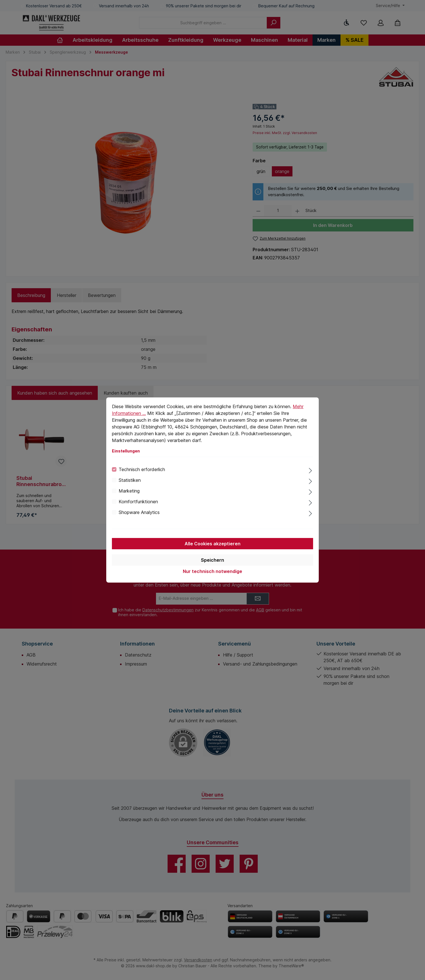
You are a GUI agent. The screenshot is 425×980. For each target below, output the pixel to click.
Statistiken (130, 480)
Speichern (212, 560)
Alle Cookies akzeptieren (212, 544)
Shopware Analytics (139, 512)
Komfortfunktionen (138, 502)
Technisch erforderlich (142, 469)
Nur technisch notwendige (212, 571)
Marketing (129, 491)
